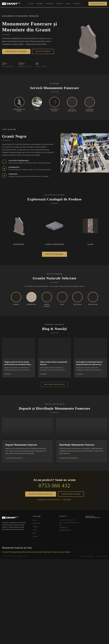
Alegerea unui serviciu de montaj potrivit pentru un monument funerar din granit (18, 364)
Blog (68, 4)
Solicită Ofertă (98, 4)
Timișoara (13, 552)
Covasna (60, 552)
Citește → (9, 374)
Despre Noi (36, 523)
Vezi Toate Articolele (54, 384)
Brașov (19, 552)
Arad (7, 552)
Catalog (50, 4)
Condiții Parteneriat (69, 458)
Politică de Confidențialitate (86, 556)
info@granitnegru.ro (65, 530)
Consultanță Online (71, 494)
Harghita (67, 552)
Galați (45, 552)
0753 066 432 (54, 486)
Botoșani (39, 552)
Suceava (32, 552)
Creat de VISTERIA (102, 556)
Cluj (3, 552)
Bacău (50, 552)
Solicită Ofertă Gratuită (41, 494)
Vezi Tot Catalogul (54, 254)
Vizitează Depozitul (14, 458)
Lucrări (60, 4)
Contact (77, 4)
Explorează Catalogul (16, 51)
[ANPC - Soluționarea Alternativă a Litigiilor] (96, 523)
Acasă (31, 4)
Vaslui (55, 552)
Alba (24, 552)
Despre (40, 4)
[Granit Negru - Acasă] (15, 518)
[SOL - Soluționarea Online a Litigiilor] (96, 530)
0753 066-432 (63, 528)
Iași (27, 552)
